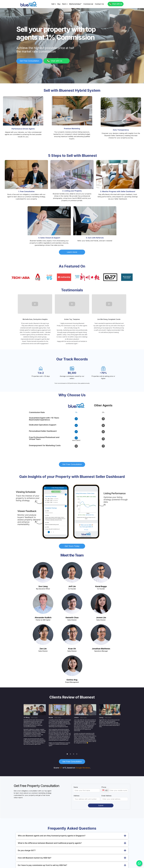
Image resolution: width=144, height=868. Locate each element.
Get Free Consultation (29, 61)
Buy (59, 4)
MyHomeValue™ (75, 4)
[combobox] (105, 790)
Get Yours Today (72, 546)
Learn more (72, 252)
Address (76, 796)
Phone (104, 787)
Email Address (106, 796)
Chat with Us (117, 4)
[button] (54, 4)
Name (76, 787)
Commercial (88, 4)
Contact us (99, 4)
